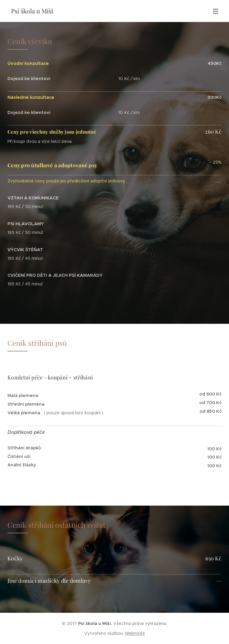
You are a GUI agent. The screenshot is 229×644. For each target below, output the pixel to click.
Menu (216, 11)
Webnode (135, 633)
